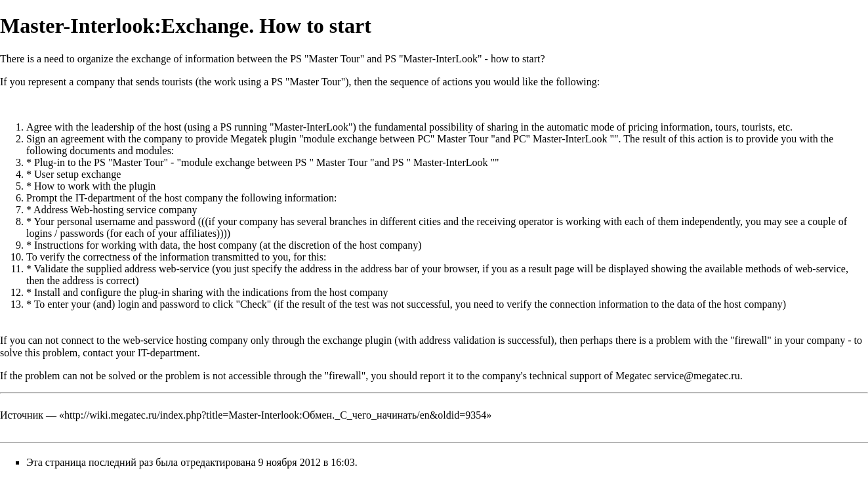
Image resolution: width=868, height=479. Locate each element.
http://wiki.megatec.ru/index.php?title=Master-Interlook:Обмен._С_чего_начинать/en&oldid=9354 (275, 415)
